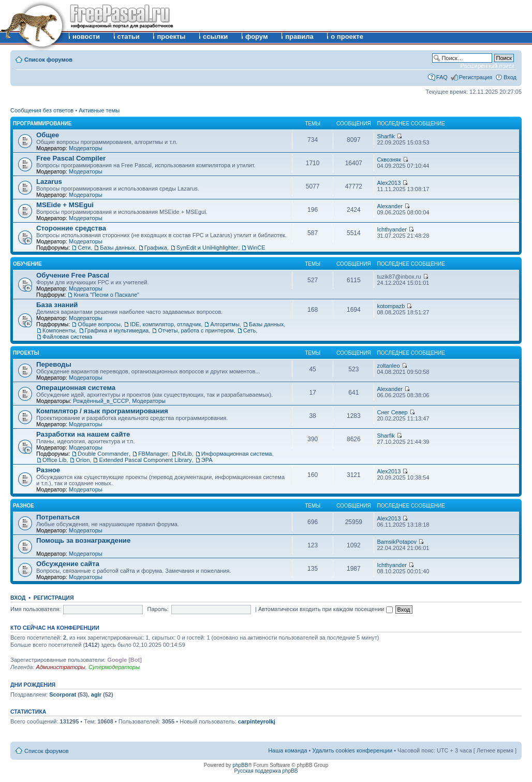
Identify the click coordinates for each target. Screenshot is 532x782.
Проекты (26, 353)
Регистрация (476, 77)
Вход (510, 77)
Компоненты (59, 330)
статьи (129, 37)
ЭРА (207, 460)
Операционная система (76, 388)
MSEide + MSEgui (65, 205)
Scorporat (63, 694)
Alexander (390, 206)
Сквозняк (389, 160)
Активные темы (99, 110)
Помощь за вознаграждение (83, 540)
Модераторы (86, 148)
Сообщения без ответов (42, 110)
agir (96, 694)
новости (86, 37)
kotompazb (391, 306)
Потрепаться (58, 517)
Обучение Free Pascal (73, 275)
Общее (48, 135)
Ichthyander (391, 229)
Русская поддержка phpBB (266, 771)
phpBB (240, 765)
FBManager (153, 454)
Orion (83, 460)
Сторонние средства (71, 228)
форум (257, 37)
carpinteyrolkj (257, 721)
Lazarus (49, 182)
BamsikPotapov (396, 542)
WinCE (256, 248)
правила (299, 37)
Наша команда (287, 750)
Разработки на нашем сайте (83, 434)
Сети (84, 248)
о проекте (347, 37)
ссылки (215, 37)
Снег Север (392, 412)
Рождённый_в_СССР (101, 401)
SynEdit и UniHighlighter (207, 248)
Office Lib (54, 460)
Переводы (54, 364)
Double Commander (103, 454)
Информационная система (237, 454)
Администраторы (60, 667)
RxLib (185, 454)
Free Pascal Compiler (71, 158)
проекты (171, 37)
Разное (48, 470)
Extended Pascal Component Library (145, 460)
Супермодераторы (114, 667)
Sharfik (386, 136)
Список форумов (48, 60)
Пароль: (158, 609)
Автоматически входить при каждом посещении (326, 609)
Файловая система (67, 337)
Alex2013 (389, 183)
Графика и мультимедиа (117, 330)
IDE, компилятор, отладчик (165, 324)
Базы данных (117, 248)
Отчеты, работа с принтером (196, 330)
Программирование (42, 124)
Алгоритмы (225, 324)
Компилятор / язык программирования (102, 411)
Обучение (27, 264)
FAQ (442, 77)
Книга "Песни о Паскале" (106, 295)
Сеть (249, 330)
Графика (156, 248)
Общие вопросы (99, 324)
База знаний (57, 305)
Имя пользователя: (35, 609)
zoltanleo (388, 366)
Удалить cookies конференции (353, 750)
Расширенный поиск (487, 66)
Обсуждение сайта (68, 564)
